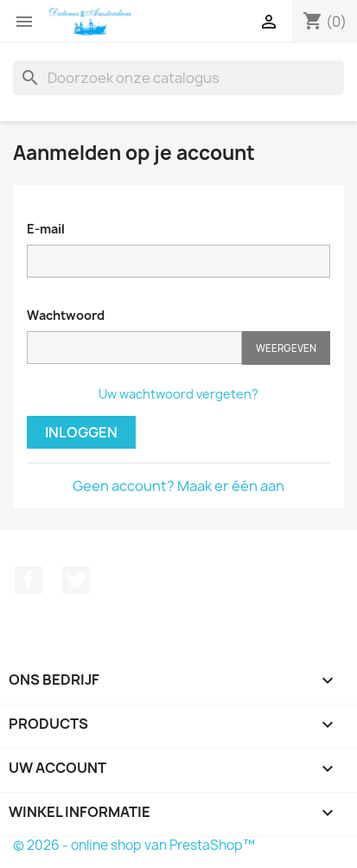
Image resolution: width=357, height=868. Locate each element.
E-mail (46, 229)
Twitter (76, 580)
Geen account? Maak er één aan (178, 486)
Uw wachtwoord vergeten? (178, 394)
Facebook (29, 580)
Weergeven (286, 348)
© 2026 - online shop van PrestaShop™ (134, 845)
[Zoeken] (178, 78)
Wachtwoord (66, 315)
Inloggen (81, 432)
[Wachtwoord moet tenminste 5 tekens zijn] (134, 348)
